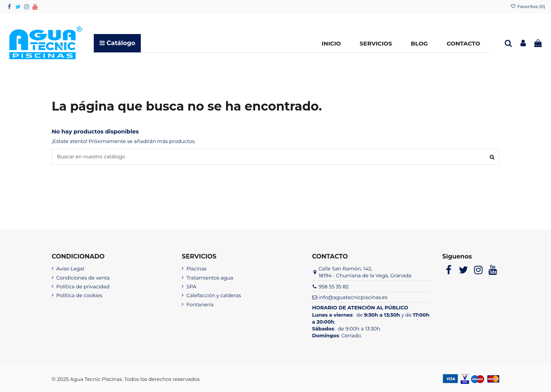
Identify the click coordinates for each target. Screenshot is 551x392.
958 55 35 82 (333, 286)
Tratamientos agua (210, 278)
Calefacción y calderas (214, 295)
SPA (191, 286)
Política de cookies (79, 295)
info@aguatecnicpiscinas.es (353, 297)
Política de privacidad (83, 286)
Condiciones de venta (83, 278)
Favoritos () (528, 6)
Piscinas (196, 268)
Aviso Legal (70, 268)
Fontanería (200, 304)
